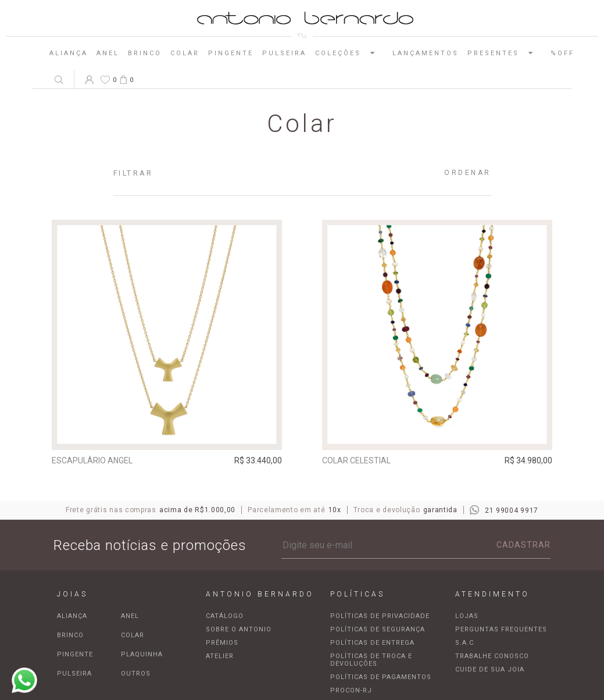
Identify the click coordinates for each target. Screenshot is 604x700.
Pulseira (284, 53)
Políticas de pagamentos (381, 677)
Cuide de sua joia (490, 669)
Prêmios (222, 643)
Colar (185, 53)
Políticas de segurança (378, 629)
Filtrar (133, 173)
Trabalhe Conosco (492, 656)
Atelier (220, 656)
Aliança (69, 53)
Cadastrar (523, 545)
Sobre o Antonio (239, 629)
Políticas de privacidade (380, 616)
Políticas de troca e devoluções (371, 660)
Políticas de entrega (372, 643)
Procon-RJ (351, 690)
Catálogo (225, 616)
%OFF (562, 53)
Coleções (349, 53)
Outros (136, 674)
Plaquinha (142, 654)
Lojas (467, 616)
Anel (108, 53)
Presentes (505, 53)
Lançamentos (426, 53)
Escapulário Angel (92, 460)
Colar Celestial (356, 460)
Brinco (145, 53)
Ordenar (468, 173)
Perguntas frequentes (501, 629)
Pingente (231, 53)
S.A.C (464, 643)
